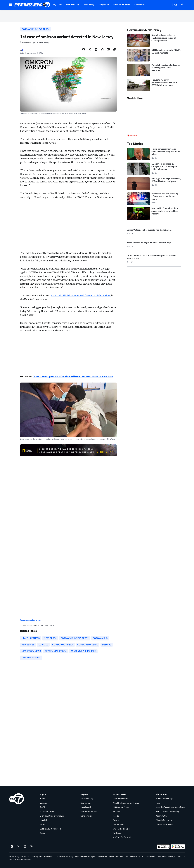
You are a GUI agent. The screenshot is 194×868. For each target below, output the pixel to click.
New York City (73, 5)
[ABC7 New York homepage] (32, 5)
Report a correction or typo (31, 620)
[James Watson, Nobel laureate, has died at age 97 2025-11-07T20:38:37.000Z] (154, 232)
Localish (44, 820)
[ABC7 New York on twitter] (18, 847)
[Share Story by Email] (108, 49)
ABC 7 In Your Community (167, 812)
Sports (116, 820)
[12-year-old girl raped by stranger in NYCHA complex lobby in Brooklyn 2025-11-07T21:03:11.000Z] (154, 169)
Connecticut (140, 5)
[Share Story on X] (90, 49)
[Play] (154, 117)
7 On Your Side (47, 812)
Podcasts (117, 833)
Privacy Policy (14, 857)
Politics (116, 812)
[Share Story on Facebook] (84, 49)
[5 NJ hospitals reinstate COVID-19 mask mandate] (154, 55)
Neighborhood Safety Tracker (126, 803)
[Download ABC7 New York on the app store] (163, 847)
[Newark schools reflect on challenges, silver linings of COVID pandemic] (154, 40)
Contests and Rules (164, 825)
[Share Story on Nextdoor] (102, 49)
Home (43, 799)
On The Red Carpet (122, 829)
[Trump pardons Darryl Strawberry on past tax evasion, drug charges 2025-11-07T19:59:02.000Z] (154, 260)
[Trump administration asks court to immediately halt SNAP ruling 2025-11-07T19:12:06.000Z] (154, 154)
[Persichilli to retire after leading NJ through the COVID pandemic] (154, 70)
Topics (43, 794)
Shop (42, 825)
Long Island (104, 5)
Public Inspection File (132, 857)
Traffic (43, 807)
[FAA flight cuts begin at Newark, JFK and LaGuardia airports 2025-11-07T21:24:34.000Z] (154, 184)
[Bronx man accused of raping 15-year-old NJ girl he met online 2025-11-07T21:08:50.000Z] (154, 199)
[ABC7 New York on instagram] (25, 847)
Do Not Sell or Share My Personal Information (37, 857)
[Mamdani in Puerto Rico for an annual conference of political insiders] (154, 213)
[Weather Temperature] (167, 5)
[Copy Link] (115, 49)
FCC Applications (148, 857)
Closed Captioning (164, 820)
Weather (44, 803)
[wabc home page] (17, 799)
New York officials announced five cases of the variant (81, 295)
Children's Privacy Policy (64, 857)
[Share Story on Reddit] (96, 49)
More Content (120, 794)
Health (116, 816)
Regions (84, 794)
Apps (42, 833)
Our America (119, 825)
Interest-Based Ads (116, 857)
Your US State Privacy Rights (85, 857)
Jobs (158, 803)
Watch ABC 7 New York (51, 829)
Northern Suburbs (121, 5)
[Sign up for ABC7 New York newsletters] (31, 847)
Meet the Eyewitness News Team (170, 807)
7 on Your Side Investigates (52, 816)
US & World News (121, 807)
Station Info (161, 794)
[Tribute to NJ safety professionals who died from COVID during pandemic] (154, 85)
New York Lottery (121, 799)
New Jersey (89, 5)
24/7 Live (57, 5)
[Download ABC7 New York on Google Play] (178, 847)
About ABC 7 (161, 816)
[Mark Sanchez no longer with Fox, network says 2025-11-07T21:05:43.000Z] (154, 246)
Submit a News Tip (164, 799)
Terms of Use (102, 857)
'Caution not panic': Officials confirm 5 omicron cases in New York (73, 376)
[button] (11, 5)
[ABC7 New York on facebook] (12, 847)
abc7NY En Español (122, 837)
